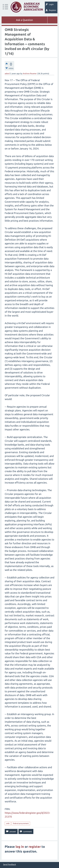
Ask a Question (24, 20)
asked (7, 73)
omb (8, 823)
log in (20, 847)
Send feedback (10, 865)
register (35, 847)
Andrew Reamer (30, 73)
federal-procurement (21, 823)
